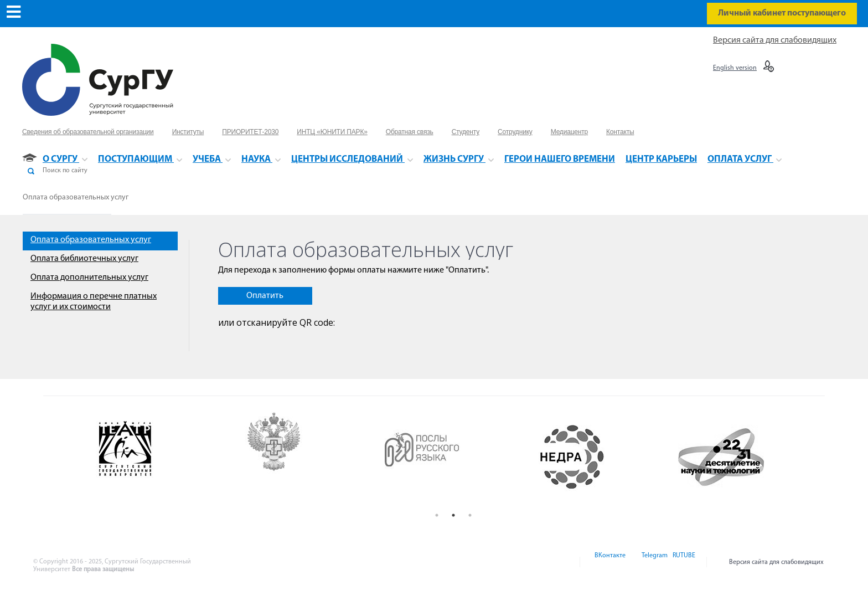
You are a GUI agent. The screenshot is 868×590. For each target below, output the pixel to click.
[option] (157, 457)
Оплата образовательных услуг (76, 197)
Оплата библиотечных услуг (84, 259)
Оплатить (265, 296)
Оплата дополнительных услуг (89, 278)
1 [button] (437, 515)
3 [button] (470, 515)
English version (735, 68)
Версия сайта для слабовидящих (775, 40)
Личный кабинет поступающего (782, 13)
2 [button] (453, 515)
